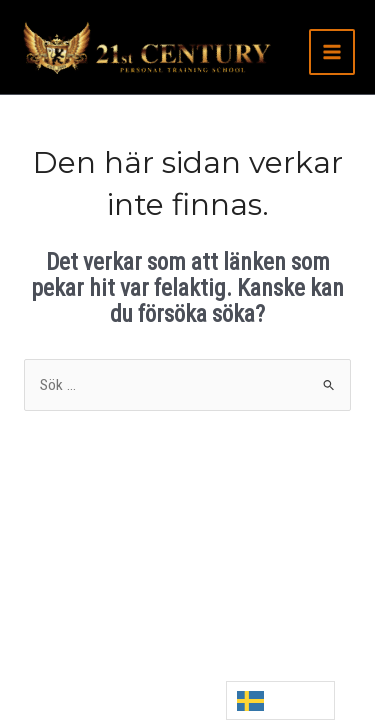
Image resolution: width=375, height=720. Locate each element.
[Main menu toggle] (332, 52)
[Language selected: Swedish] (280, 700)
